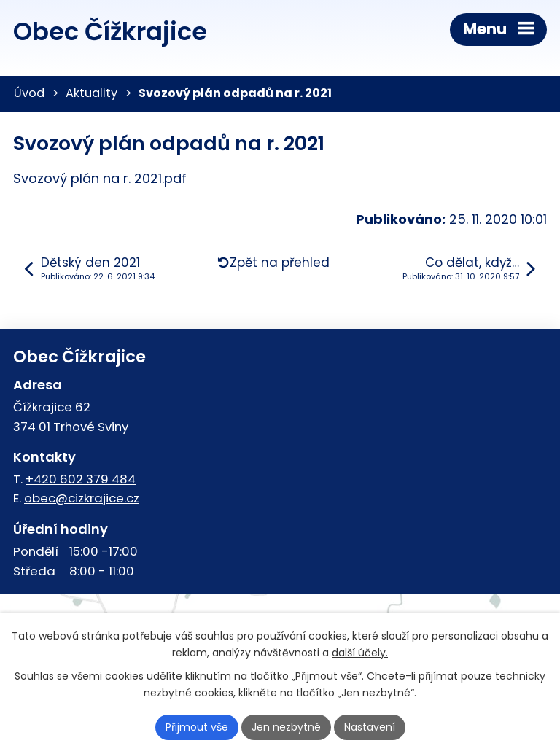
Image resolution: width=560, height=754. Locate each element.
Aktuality (92, 93)
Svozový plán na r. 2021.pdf (100, 178)
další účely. (360, 653)
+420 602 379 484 (81, 479)
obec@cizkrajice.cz (82, 498)
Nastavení (370, 727)
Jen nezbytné (286, 727)
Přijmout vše (197, 727)
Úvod (29, 93)
